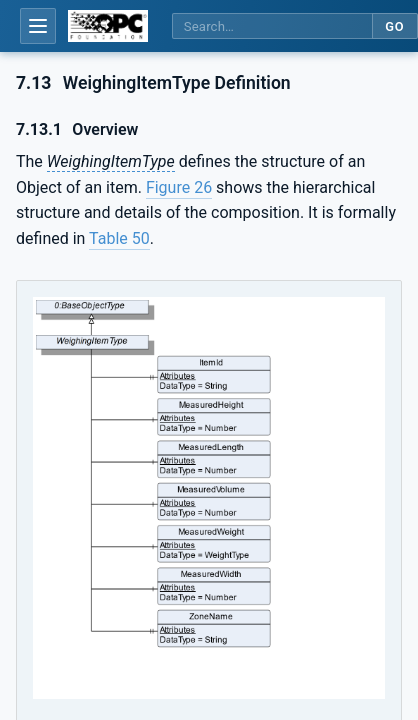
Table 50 (119, 238)
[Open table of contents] (38, 26)
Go (394, 26)
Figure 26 (179, 187)
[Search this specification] (272, 26)
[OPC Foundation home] (108, 26)
